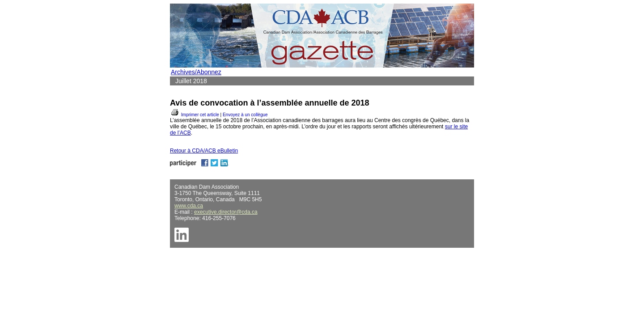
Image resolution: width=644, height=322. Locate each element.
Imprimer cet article (195, 115)
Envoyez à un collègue (245, 115)
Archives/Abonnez (196, 72)
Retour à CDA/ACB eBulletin (204, 151)
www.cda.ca (189, 206)
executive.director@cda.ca (226, 212)
